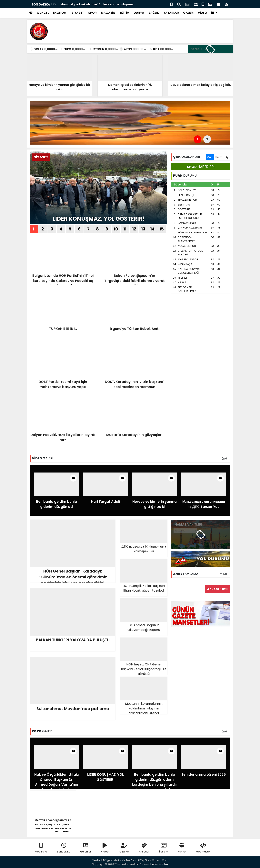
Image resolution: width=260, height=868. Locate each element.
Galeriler (86, 848)
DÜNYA (139, 13)
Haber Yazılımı (159, 864)
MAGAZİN (108, 13)
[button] (214, 13)
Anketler (144, 848)
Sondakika (64, 848)
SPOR (92, 13)
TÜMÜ (224, 459)
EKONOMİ (60, 13)
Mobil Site (41, 848)
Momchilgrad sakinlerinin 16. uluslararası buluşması (97, 4)
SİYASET (78, 13)
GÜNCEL (43, 13)
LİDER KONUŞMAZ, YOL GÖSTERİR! (99, 219)
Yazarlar (124, 848)
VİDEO (202, 13)
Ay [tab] (227, 157)
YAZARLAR (171, 13)
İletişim (164, 848)
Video (105, 848)
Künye (182, 848)
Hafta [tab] (219, 157)
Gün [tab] (210, 157)
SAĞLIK (154, 13)
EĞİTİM (124, 13)
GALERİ (188, 13)
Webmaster (203, 848)
